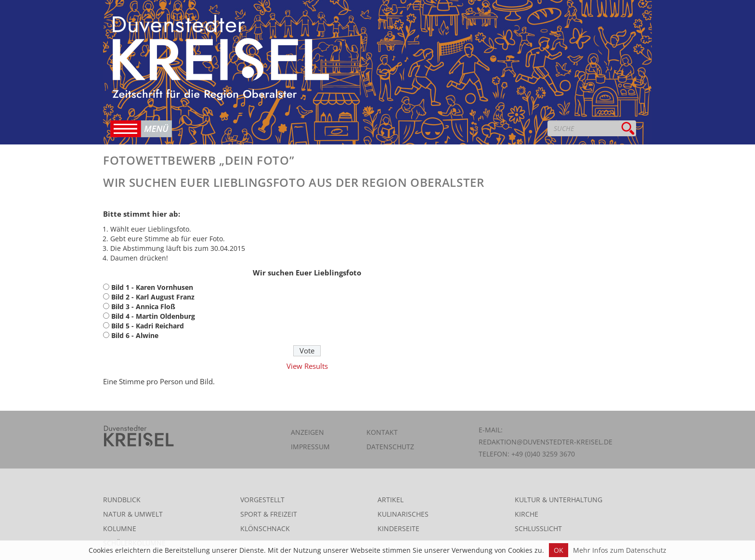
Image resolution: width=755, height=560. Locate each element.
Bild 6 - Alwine (135, 335)
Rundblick (122, 500)
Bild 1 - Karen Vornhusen (152, 287)
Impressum (310, 447)
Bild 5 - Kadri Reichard (148, 326)
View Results (307, 366)
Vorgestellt (262, 500)
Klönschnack (265, 528)
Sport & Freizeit (269, 514)
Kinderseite (398, 528)
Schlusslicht (538, 528)
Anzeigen (307, 432)
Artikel (391, 500)
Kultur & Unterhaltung (559, 500)
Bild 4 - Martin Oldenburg (153, 316)
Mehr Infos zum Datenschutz (620, 550)
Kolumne (120, 528)
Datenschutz (390, 447)
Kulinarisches (403, 514)
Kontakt (382, 432)
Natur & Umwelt (133, 514)
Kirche (527, 514)
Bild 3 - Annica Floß (143, 306)
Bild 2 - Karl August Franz (153, 297)
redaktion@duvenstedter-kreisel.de (546, 442)
